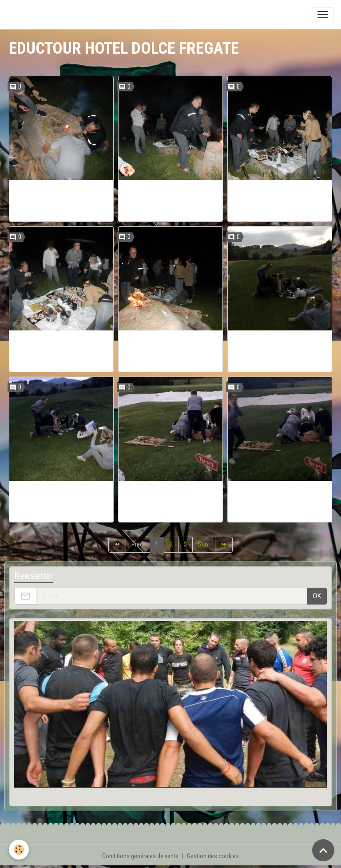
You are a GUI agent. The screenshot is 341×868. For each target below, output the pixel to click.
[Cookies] (19, 850)
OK (317, 596)
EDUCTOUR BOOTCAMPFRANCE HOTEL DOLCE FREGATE (61, 201)
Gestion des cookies (213, 856)
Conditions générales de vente (140, 856)
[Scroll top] (323, 850)
